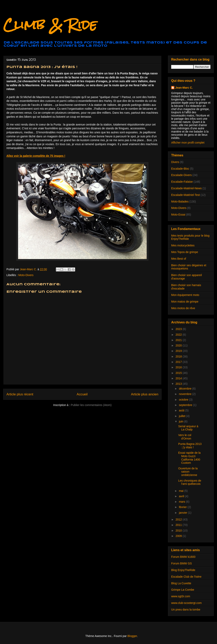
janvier (183, 513)
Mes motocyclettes (183, 245)
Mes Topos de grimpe (185, 252)
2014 (179, 378)
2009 (179, 536)
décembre (185, 389)
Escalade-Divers (181, 175)
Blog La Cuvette (181, 583)
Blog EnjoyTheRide (183, 570)
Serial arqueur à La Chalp (188, 428)
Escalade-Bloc (180, 169)
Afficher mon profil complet (188, 143)
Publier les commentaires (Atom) (91, 405)
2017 (179, 362)
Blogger (132, 636)
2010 (179, 531)
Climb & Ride (50, 25)
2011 (179, 525)
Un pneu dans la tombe (186, 610)
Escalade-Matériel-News (186, 188)
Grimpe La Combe (183, 590)
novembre (185, 394)
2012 (179, 519)
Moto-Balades (180, 202)
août (182, 410)
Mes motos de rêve (183, 308)
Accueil (82, 394)
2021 (179, 340)
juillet (182, 416)
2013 (179, 384)
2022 (179, 335)
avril (182, 496)
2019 (179, 351)
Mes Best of (179, 259)
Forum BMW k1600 (183, 557)
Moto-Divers (26, 275)
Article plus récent (20, 394)
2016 (179, 367)
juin (181, 421)
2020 (179, 345)
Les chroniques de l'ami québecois (190, 482)
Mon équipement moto (185, 295)
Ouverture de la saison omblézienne (188, 472)
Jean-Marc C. (184, 88)
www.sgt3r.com (181, 596)
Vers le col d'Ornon (185, 437)
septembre (186, 405)
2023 (179, 329)
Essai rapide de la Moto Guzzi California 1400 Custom (189, 458)
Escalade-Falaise (182, 182)
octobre (184, 400)
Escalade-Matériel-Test (185, 195)
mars (182, 502)
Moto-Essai (178, 215)
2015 (179, 373)
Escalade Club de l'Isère (186, 577)
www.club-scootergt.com (186, 603)
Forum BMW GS (182, 563)
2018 (179, 356)
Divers (175, 162)
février (183, 507)
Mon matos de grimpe (185, 302)
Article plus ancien (145, 394)
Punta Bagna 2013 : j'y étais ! (190, 446)
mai (181, 491)
